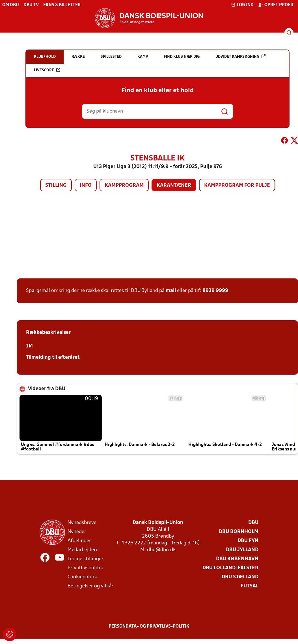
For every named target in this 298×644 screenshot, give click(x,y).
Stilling (56, 185)
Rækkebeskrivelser (48, 333)
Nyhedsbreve (82, 523)
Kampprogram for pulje (237, 185)
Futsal (250, 586)
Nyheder (77, 532)
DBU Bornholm (239, 532)
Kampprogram (124, 185)
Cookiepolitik (82, 577)
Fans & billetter (62, 5)
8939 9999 (215, 291)
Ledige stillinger (86, 559)
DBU (253, 523)
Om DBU (11, 5)
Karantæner (174, 185)
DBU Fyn (248, 541)
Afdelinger (79, 541)
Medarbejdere (83, 550)
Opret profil (276, 5)
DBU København (237, 559)
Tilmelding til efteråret (53, 358)
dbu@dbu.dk (161, 550)
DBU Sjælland (240, 577)
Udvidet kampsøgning (240, 56)
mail (171, 291)
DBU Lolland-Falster (230, 568)
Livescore (47, 70)
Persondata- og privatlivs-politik (149, 626)
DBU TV (31, 5)
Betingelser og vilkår (90, 586)
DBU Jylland (242, 550)
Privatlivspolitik (85, 568)
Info (86, 185)
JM (29, 346)
